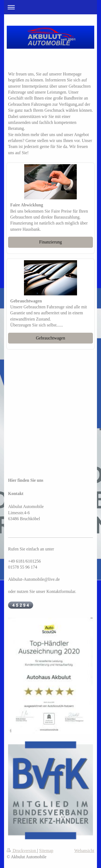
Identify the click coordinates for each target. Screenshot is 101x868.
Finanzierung (50, 242)
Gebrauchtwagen (50, 338)
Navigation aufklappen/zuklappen (50, 7)
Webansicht (84, 851)
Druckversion (22, 851)
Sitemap (46, 851)
